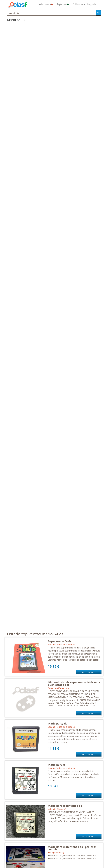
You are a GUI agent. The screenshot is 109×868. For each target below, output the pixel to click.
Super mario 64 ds (60, 641)
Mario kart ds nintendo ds (65, 806)
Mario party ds (57, 724)
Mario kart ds (57, 765)
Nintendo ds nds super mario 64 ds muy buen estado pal (74, 684)
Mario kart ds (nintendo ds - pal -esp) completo (72, 848)
